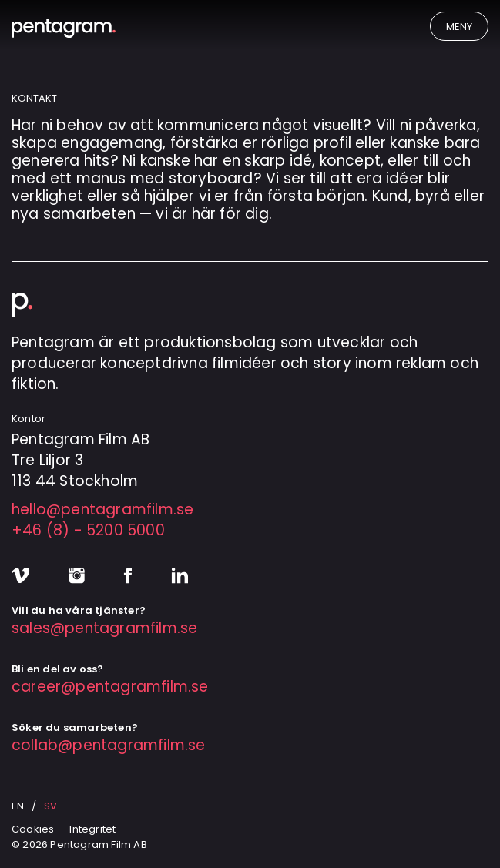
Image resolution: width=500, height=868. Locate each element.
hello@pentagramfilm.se (102, 509)
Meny (459, 27)
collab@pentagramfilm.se (109, 745)
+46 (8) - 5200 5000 (88, 530)
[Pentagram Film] (131, 28)
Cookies (33, 829)
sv (50, 806)
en (18, 806)
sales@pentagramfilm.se (104, 628)
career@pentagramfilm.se (110, 687)
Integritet (92, 829)
